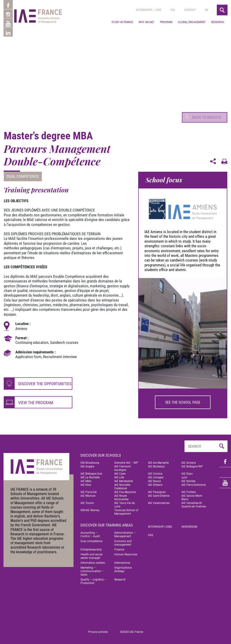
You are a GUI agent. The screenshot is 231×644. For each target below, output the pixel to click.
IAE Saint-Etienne (159, 494)
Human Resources (126, 553)
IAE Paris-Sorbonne (194, 483)
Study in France (122, 22)
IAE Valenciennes (159, 502)
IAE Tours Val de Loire (124, 503)
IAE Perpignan (157, 491)
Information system (93, 561)
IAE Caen (120, 472)
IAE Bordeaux (156, 465)
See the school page (183, 401)
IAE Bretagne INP (192, 465)
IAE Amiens (189, 461)
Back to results (203, 117)
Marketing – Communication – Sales (92, 570)
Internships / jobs (149, 10)
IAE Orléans (155, 483)
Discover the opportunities (45, 382)
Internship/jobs (160, 525)
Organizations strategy (123, 568)
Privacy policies (98, 631)
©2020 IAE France (132, 631)
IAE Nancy (154, 480)
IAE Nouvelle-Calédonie (122, 485)
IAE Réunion (88, 494)
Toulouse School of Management (126, 511)
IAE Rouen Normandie (121, 496)
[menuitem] (207, 10)
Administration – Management (125, 533)
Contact (190, 10)
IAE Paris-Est (89, 491)
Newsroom (189, 525)
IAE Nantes (188, 480)
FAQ (151, 534)
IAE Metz (86, 480)
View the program (36, 401)
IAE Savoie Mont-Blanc (192, 496)
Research (218, 22)
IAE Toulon (87, 502)
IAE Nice (86, 483)
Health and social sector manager (92, 555)
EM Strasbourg (90, 461)
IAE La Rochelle (90, 476)
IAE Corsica (155, 472)
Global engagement (192, 22)
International (122, 561)
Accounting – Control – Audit (90, 533)
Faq (173, 10)
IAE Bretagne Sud (91, 472)
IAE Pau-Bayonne (125, 491)
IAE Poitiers (189, 491)
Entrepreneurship (91, 548)
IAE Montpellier (124, 480)
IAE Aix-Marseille (158, 461)
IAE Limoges (156, 476)
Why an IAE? (146, 22)
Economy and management (123, 542)
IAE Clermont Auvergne (122, 467)
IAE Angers (87, 465)
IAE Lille (119, 476)
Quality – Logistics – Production (93, 580)
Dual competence (23, 175)
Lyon (184, 476)
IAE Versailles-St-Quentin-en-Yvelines (194, 503)
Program (166, 22)
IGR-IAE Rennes (90, 509)
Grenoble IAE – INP (126, 461)
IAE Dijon (187, 472)
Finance (119, 548)
